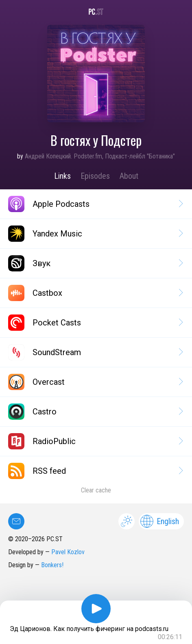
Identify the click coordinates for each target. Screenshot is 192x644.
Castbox (95, 293)
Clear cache (96, 490)
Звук (95, 263)
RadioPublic (95, 441)
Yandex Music (95, 234)
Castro (95, 412)
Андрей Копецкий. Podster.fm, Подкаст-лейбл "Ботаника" (100, 156)
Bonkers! (52, 565)
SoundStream (95, 352)
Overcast (95, 382)
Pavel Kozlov (68, 552)
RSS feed (95, 471)
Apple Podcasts (95, 204)
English (160, 521)
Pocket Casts (95, 323)
